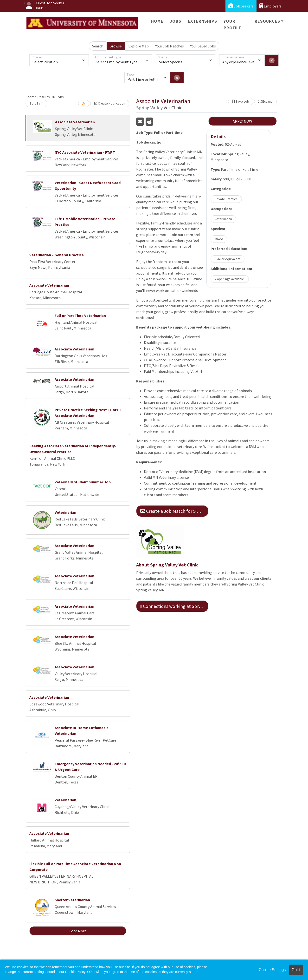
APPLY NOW (242, 121)
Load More (78, 931)
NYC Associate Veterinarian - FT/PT (85, 152)
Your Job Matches (170, 46)
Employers (270, 6)
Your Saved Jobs (203, 46)
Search (98, 46)
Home (157, 21)
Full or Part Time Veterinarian (80, 316)
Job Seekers (241, 6)
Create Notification (110, 103)
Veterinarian (65, 512)
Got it (296, 970)
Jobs (175, 21)
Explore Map (138, 46)
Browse (116, 46)
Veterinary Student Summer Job (83, 482)
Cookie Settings (272, 970)
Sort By (35, 103)
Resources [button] (267, 21)
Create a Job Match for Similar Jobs (174, 511)
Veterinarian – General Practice (57, 255)
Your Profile (232, 24)
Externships (202, 21)
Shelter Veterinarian (72, 900)
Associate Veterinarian (75, 122)
